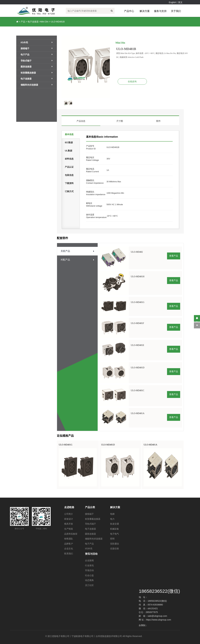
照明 (112, 539)
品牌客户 (69, 544)
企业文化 (69, 549)
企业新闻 (89, 560)
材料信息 (69, 159)
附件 (158, 121)
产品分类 (90, 507)
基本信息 (69, 134)
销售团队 (69, 539)
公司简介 (69, 514)
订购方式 (69, 191)
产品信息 (81, 121)
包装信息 (69, 175)
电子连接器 (33, 22)
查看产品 (174, 256)
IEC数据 (69, 142)
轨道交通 (115, 524)
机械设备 (115, 529)
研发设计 (69, 519)
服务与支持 (160, 11)
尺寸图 (120, 121)
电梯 (112, 514)
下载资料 (69, 183)
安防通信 (115, 544)
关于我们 (176, 11)
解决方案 (145, 11)
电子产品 (37, 55)
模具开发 (69, 524)
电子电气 (115, 534)
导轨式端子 (37, 61)
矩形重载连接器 (37, 73)
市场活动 (89, 570)
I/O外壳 (37, 42)
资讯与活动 (91, 554)
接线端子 (37, 48)
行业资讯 (89, 565)
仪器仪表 (115, 549)
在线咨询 (132, 82)
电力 (112, 519)
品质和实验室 (71, 534)
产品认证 (69, 167)
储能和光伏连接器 (37, 85)
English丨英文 (176, 2)
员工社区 (89, 585)
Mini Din (44, 22)
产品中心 (129, 11)
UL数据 (69, 151)
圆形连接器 (37, 67)
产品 (23, 22)
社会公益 (89, 575)
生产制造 (69, 529)
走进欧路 (69, 507)
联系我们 (69, 554)
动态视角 (89, 580)
